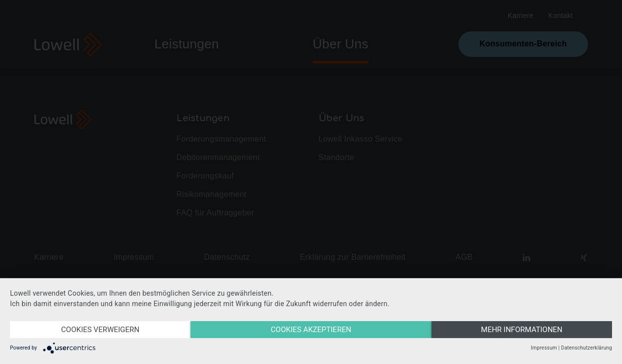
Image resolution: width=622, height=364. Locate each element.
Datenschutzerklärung (587, 348)
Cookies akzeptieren (311, 330)
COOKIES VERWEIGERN (101, 330)
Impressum (544, 348)
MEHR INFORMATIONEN (521, 330)
